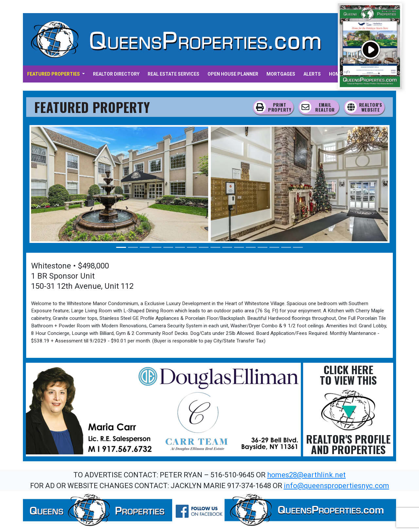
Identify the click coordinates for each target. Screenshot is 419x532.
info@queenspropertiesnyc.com (337, 486)
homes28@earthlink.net (306, 475)
